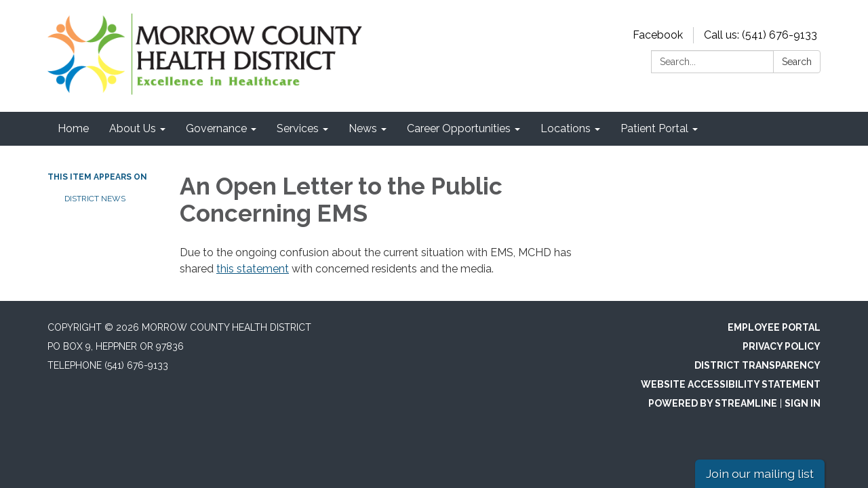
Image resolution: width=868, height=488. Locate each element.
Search (797, 62)
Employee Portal (774, 327)
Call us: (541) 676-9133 (761, 35)
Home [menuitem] (73, 128)
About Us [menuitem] (133, 128)
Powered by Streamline (713, 403)
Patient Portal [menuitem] (654, 128)
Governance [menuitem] (216, 128)
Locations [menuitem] (566, 128)
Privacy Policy (782, 346)
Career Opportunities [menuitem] (459, 128)
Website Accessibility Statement (731, 384)
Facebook (658, 35)
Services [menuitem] (298, 128)
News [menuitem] (363, 128)
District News (95, 199)
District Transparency (757, 365)
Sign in (803, 403)
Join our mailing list (760, 473)
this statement (253, 269)
